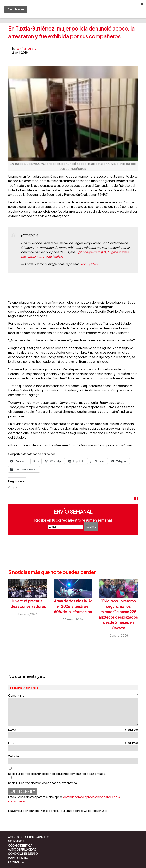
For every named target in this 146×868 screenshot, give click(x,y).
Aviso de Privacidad (22, 849)
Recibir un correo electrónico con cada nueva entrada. (43, 783)
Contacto (16, 862)
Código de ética (20, 845)
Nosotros (16, 841)
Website (14, 756)
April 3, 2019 (89, 264)
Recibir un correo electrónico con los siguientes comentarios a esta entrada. (57, 774)
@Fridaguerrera (89, 252)
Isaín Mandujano (26, 48)
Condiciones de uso (23, 854)
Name (73, 730)
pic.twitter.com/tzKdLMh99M (42, 256)
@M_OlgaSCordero (115, 252)
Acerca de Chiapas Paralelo (29, 837)
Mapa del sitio (18, 858)
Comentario (73, 695)
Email (73, 743)
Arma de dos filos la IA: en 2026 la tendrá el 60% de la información (73, 606)
